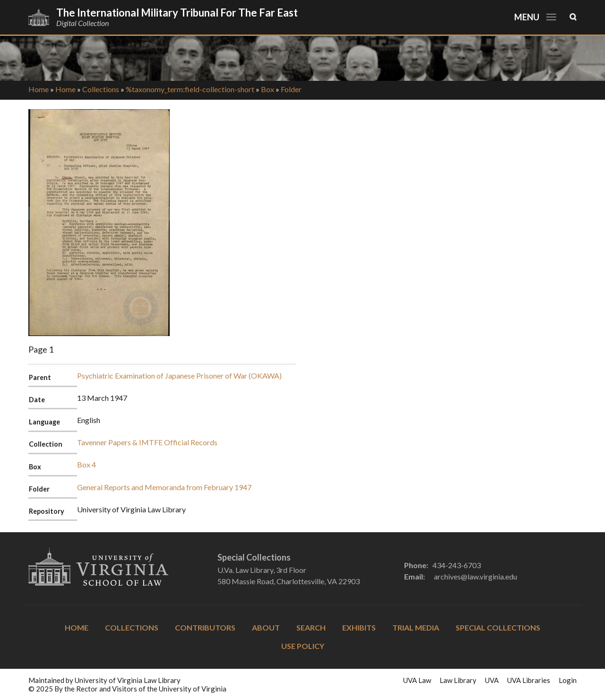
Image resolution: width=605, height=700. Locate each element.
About (266, 627)
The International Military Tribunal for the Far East (177, 13)
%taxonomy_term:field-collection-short (190, 89)
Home (39, 89)
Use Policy (303, 646)
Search (311, 627)
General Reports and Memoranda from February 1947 (164, 487)
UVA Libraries (529, 680)
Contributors (205, 627)
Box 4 (86, 464)
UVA (492, 680)
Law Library (458, 680)
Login (568, 680)
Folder (291, 89)
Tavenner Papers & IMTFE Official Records (147, 442)
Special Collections (498, 627)
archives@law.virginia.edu (475, 576)
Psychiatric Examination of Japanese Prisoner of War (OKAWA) (179, 376)
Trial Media (416, 627)
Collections (101, 89)
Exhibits (359, 627)
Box (268, 89)
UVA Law (417, 680)
